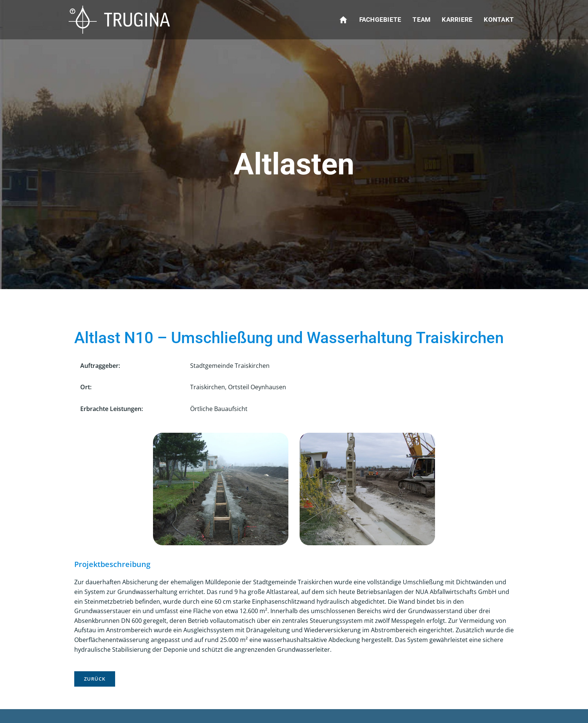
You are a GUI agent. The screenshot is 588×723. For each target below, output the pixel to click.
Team (421, 19)
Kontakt (499, 19)
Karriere (457, 19)
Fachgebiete (380, 19)
